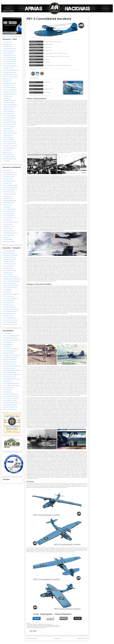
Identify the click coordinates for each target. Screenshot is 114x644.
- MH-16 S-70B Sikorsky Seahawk (10, 373)
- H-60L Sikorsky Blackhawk (8, 353)
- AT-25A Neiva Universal (8, 68)
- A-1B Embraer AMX (7, 170)
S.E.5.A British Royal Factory (9, 157)
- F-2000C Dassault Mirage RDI (9, 107)
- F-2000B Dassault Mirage (8, 203)
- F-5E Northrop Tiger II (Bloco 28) (10, 94)
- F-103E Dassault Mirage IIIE (9, 103)
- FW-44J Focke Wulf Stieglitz (9, 190)
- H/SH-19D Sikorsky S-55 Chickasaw (10, 349)
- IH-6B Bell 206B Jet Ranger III (9, 368)
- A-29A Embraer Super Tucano (9, 55)
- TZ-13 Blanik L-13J (7, 237)
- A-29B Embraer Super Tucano (9, 57)
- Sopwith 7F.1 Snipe (7, 152)
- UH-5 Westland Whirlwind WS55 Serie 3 (11, 403)
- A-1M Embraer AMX (7, 44)
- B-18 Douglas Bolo (7, 81)
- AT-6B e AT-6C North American (9, 64)
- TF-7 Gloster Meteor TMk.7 (8, 214)
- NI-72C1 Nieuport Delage (8, 113)
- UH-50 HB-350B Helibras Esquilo (10, 405)
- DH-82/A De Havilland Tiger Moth (10, 188)
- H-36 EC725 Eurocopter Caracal (9, 351)
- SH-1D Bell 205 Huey (7, 381)
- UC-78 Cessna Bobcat (7, 239)
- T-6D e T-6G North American (9, 216)
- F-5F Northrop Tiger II (7, 196)
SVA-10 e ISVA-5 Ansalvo (8, 155)
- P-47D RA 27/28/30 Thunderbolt (10, 142)
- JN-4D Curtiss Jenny (7, 205)
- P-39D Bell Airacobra (7, 129)
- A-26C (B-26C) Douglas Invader (9, 51)
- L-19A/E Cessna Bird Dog (8, 111)
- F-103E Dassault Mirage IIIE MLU (10, 105)
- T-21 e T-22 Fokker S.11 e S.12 (9, 218)
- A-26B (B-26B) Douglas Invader (9, 49)
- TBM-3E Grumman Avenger (9, 242)
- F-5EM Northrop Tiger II (8, 96)
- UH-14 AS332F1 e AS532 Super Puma (11, 398)
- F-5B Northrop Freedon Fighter (9, 194)
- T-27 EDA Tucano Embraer (8, 231)
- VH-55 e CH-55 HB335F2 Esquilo (10, 409)
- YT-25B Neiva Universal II (8, 226)
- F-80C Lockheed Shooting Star (9, 101)
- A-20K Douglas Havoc (7, 46)
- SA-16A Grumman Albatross (9, 148)
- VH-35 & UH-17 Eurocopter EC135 (10, 407)
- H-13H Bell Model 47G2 (8, 344)
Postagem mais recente (32, 638)
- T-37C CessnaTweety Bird (8, 235)
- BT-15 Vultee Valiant (7, 183)
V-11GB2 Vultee (6, 161)
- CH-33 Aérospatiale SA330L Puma (10, 338)
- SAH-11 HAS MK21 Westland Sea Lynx (11, 383)
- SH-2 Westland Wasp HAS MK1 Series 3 (11, 375)
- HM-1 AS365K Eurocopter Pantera (10, 357)
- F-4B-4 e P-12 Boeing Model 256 (10, 90)
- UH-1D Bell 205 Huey (7, 390)
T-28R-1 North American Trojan (10, 159)
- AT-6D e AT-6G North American (9, 66)
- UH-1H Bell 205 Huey (7, 392)
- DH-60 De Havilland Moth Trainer (10, 185)
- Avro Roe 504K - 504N (7, 179)
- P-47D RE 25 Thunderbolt (8, 139)
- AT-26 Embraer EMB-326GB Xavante (10, 70)
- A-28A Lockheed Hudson (8, 53)
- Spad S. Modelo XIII (7, 150)
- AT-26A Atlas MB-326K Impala (9, 72)
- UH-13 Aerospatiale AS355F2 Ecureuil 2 (11, 396)
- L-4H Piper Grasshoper (8, 109)
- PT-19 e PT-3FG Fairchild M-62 (9, 209)
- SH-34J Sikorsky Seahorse (8, 388)
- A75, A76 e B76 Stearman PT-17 (10, 172)
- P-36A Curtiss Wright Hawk (9, 126)
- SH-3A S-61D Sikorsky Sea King (9, 377)
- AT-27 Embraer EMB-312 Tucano (10, 75)
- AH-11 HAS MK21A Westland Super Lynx (11, 385)
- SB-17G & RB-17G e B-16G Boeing (10, 146)
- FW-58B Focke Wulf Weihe (9, 192)
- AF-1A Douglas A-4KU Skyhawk (9, 62)
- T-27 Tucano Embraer (7, 229)
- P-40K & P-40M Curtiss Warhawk (10, 133)
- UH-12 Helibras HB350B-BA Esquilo (10, 394)
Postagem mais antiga (82, 638)
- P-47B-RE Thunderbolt (7, 137)
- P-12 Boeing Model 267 (8, 120)
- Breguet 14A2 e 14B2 (7, 79)
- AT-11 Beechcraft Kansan (8, 177)
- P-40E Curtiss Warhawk (8, 131)
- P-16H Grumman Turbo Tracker (9, 124)
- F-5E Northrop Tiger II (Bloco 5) (9, 92)
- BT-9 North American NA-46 (9, 181)
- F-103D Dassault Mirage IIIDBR (9, 201)
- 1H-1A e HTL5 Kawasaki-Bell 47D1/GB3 (11, 336)
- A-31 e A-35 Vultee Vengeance (9, 59)
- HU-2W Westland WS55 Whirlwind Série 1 (12, 370)
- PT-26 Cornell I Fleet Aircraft (9, 211)
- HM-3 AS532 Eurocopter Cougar (10, 362)
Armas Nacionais (2, 4)
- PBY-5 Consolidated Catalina (9, 116)
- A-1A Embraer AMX (7, 42)
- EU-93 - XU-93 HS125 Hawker (9, 88)
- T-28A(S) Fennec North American (10, 233)
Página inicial (57, 638)
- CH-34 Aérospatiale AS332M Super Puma (12, 340)
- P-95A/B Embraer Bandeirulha (9, 144)
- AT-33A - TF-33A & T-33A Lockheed (10, 77)
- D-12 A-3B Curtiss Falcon (8, 85)
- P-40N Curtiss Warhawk (8, 135)
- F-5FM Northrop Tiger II (8, 198)
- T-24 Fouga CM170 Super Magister (10, 222)
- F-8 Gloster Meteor (7, 98)
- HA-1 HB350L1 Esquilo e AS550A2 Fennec (12, 355)
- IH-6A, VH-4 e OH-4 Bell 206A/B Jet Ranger (12, 366)
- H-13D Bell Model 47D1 (8, 342)
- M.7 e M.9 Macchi (6, 207)
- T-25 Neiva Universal (7, 224)
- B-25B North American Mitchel (9, 83)
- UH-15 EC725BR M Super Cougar (10, 401)
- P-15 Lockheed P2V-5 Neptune (9, 122)
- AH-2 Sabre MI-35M (7, 334)
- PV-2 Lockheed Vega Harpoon (9, 118)
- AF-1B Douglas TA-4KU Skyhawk (10, 175)
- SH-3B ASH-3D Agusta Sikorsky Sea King (11, 379)
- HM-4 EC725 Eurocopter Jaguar (9, 364)
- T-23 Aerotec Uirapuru (7, 220)
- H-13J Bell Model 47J (7, 347)
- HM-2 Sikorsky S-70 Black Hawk (9, 360)
